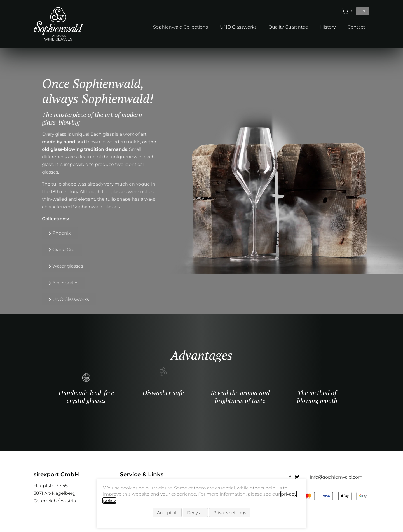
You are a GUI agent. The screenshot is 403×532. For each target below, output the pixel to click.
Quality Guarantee (288, 27)
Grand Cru (24, 249)
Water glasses (29, 266)
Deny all (195, 514)
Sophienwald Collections (181, 27)
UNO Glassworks (238, 27)
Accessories (26, 283)
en (363, 11)
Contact (356, 27)
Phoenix (22, 233)
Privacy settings (230, 514)
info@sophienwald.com (336, 477)
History (328, 27)
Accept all (167, 514)
